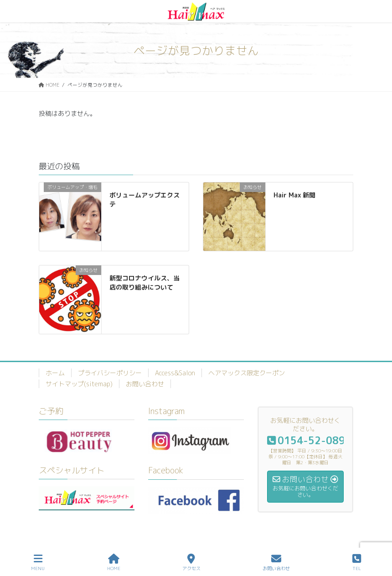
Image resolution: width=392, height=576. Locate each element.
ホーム (55, 373)
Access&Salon (175, 373)
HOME (114, 563)
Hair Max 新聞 (294, 195)
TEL (357, 563)
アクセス (191, 563)
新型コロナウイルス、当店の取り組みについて (144, 283)
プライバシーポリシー (110, 373)
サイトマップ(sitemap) (79, 384)
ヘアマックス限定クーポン (247, 373)
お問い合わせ (145, 384)
